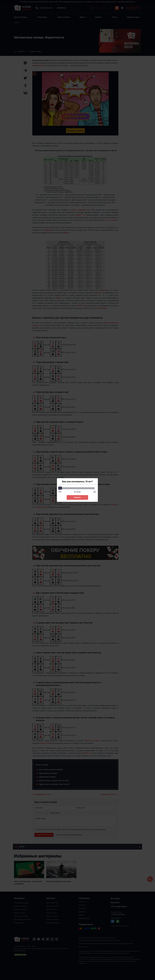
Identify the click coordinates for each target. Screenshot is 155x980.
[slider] (60, 488)
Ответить (77, 497)
